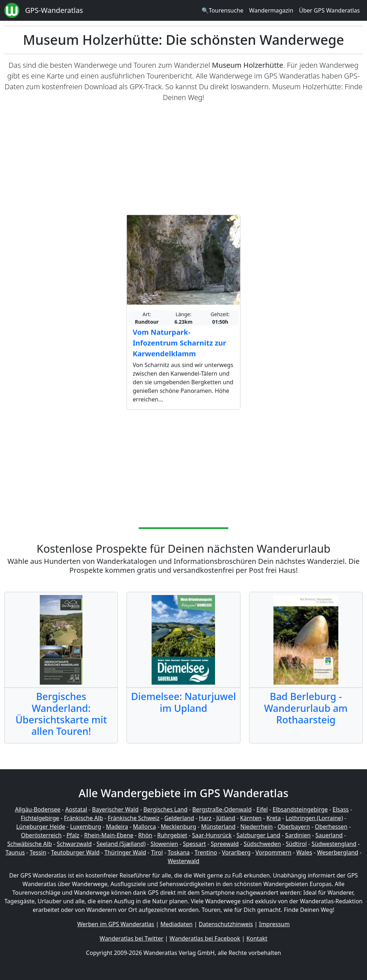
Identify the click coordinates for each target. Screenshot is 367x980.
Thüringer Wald (125, 852)
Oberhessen (331, 827)
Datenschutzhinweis (226, 924)
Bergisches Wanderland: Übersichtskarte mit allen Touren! (61, 714)
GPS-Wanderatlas (54, 10)
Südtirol (296, 844)
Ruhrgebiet (172, 835)
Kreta (273, 818)
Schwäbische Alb (29, 844)
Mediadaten (176, 924)
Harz (205, 818)
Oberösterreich (41, 835)
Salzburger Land (258, 835)
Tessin (38, 852)
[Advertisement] (183, 159)
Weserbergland (338, 852)
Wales (304, 852)
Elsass (341, 809)
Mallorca (144, 827)
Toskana (179, 852)
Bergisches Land (165, 809)
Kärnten (251, 818)
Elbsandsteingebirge (300, 809)
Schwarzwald (74, 844)
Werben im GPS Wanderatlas (116, 924)
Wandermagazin (271, 10)
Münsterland (218, 827)
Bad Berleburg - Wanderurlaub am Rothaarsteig (306, 708)
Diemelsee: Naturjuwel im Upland (184, 702)
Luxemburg (86, 827)
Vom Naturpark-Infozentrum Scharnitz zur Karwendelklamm (179, 343)
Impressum (275, 924)
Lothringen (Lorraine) (314, 818)
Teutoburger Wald (75, 852)
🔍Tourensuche (222, 10)
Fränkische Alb (84, 818)
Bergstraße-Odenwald (222, 809)
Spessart (194, 844)
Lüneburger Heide (41, 827)
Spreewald (225, 844)
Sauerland (329, 835)
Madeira (117, 827)
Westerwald (183, 861)
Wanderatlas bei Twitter (132, 938)
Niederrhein (257, 827)
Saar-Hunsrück (212, 835)
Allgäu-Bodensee (38, 809)
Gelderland (179, 818)
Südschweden (262, 844)
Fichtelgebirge (40, 818)
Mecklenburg (179, 827)
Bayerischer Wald (115, 809)
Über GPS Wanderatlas (329, 10)
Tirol (157, 852)
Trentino (206, 852)
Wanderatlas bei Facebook (205, 938)
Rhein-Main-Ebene (109, 835)
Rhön (145, 835)
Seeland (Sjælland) (121, 844)
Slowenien (164, 844)
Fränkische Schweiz (134, 818)
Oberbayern (294, 827)
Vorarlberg (236, 852)
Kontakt (257, 938)
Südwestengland (334, 844)
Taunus (15, 852)
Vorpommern (274, 852)
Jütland (226, 818)
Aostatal (76, 809)
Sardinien (298, 835)
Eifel (262, 809)
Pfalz (73, 835)
